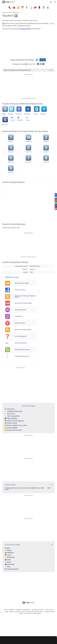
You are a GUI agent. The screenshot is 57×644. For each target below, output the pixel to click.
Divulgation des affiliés (38, 610)
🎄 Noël (7, 548)
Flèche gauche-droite (21, 343)
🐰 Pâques (8, 550)
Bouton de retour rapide (22, 283)
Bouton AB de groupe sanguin (23, 303)
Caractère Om (19, 316)
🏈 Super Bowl (9, 564)
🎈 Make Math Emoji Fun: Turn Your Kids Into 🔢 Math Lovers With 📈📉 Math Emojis (28, 489)
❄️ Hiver (7, 567)
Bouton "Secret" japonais (14, 421)
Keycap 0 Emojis (25, 29)
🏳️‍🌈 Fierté (8, 560)
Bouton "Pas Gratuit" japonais (23, 330)
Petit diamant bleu (12, 416)
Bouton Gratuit (11, 423)
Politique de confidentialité (23, 610)
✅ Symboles (16, 12)
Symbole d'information (14, 411)
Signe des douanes (20, 290)
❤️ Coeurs (8, 555)
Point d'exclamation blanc (22, 356)
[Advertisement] (29, 640)
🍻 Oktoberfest (10, 557)
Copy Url (51, 70)
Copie (43, 60)
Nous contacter (49, 610)
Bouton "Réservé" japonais (22, 350)
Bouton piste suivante (13, 430)
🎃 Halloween (9, 553)
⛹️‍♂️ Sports (8, 562)
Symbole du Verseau (21, 310)
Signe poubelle (11, 418)
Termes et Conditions (9, 610)
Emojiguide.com (6, 12)
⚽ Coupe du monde (12, 569)
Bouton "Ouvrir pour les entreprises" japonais (25, 296)
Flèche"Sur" (10, 409)
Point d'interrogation (21, 336)
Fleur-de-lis (10, 414)
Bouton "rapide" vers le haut (16, 425)
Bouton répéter (11, 428)
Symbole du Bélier (20, 323)
